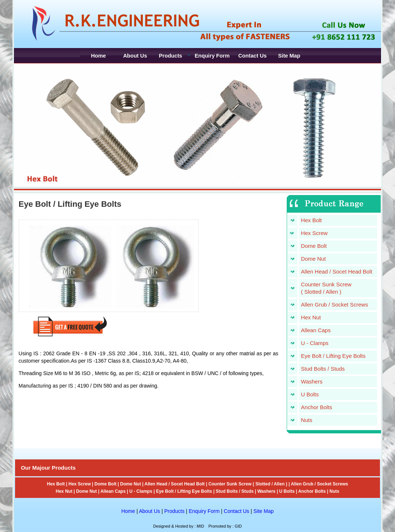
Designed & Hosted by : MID (179, 526)
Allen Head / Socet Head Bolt (337, 271)
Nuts (307, 420)
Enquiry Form (204, 511)
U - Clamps (315, 343)
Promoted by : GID (225, 526)
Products (174, 511)
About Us (149, 511)
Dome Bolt (314, 246)
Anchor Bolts (317, 407)
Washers (312, 381)
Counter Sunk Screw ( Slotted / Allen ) (248, 484)
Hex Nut (311, 317)
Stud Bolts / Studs (323, 369)
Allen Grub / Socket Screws (335, 304)
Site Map (263, 511)
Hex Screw (314, 233)
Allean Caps (316, 330)
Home (128, 511)
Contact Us (237, 511)
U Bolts (310, 394)
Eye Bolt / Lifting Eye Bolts (333, 356)
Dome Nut (314, 259)
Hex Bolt (311, 220)
